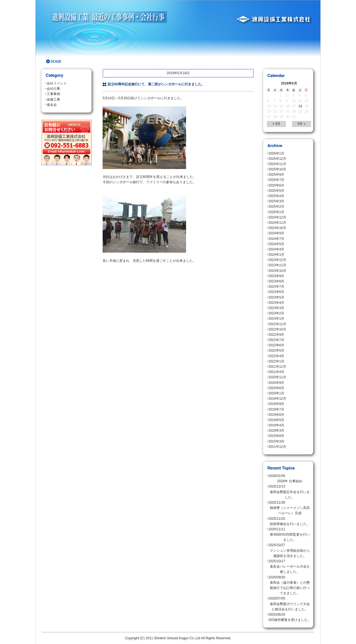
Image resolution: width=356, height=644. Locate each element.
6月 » (302, 124)
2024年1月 (276, 255)
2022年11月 (277, 324)
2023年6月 (276, 292)
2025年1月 (276, 212)
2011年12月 (277, 447)
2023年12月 (277, 260)
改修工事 (53, 100)
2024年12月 (277, 217)
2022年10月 (277, 329)
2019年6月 (276, 415)
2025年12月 (277, 159)
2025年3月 (276, 201)
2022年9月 (276, 335)
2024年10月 (277, 228)
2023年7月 (276, 287)
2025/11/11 (290, 535)
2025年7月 (276, 180)
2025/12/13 (290, 492)
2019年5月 (276, 420)
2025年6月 (276, 185)
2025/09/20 (290, 586)
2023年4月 (276, 303)
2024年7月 (276, 239)
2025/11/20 (290, 522)
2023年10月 (277, 271)
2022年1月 (276, 361)
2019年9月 (276, 404)
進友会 (52, 105)
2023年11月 (277, 265)
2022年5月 (276, 350)
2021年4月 (276, 372)
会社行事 (53, 89)
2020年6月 (276, 388)
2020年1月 (276, 393)
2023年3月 (276, 308)
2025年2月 (276, 207)
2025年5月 (276, 191)
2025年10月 (277, 169)
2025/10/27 (290, 551)
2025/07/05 (290, 604)
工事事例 (53, 94)
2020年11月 (277, 377)
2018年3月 (276, 431)
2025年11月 (277, 164)
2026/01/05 (290, 479)
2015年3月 (276, 441)
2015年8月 (276, 436)
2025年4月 (276, 196)
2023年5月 (276, 297)
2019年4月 (276, 425)
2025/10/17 (290, 567)
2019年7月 (276, 409)
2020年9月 (276, 383)
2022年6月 (276, 345)
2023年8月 (276, 281)
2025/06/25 (290, 618)
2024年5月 (276, 244)
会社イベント (57, 83)
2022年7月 (276, 340)
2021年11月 (277, 367)
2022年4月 (276, 356)
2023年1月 (276, 319)
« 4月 (277, 124)
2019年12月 (277, 399)
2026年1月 (276, 153)
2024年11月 (277, 223)
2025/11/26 (290, 508)
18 (300, 106)
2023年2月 (276, 313)
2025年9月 (276, 175)
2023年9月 (276, 276)
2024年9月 (276, 233)
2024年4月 (276, 249)
